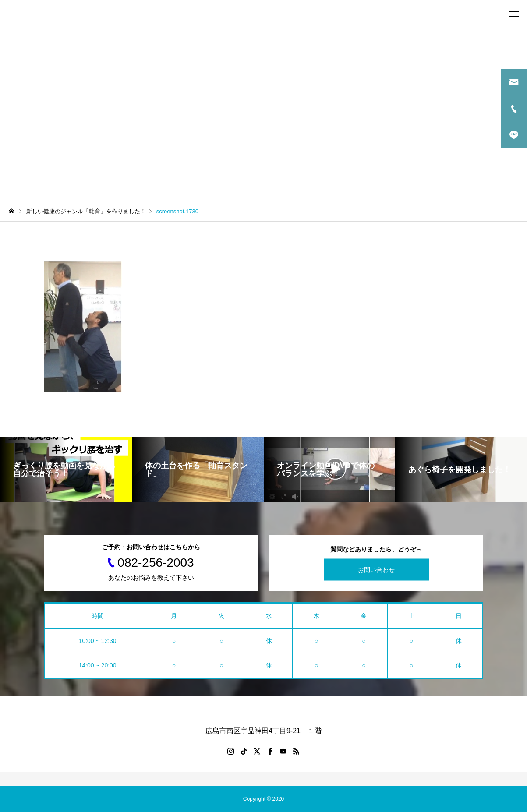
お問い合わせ (376, 570)
